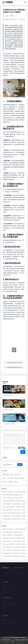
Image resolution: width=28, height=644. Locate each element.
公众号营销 (10, 478)
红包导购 (4, 482)
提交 (23, 452)
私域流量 (16, 478)
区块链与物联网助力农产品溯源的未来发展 (12, 495)
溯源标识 (22, 478)
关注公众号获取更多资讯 (14, 355)
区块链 (4, 478)
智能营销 (10, 482)
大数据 (12, 475)
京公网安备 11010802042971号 (20, 641)
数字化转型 (18, 475)
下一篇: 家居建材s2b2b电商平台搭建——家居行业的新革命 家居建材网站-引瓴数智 (15, 367)
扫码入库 (16, 482)
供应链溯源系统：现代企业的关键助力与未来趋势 (14, 516)
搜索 (20, 465)
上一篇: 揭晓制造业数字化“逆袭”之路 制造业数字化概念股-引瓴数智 (15, 363)
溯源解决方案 (6, 475)
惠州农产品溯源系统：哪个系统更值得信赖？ (13, 498)
